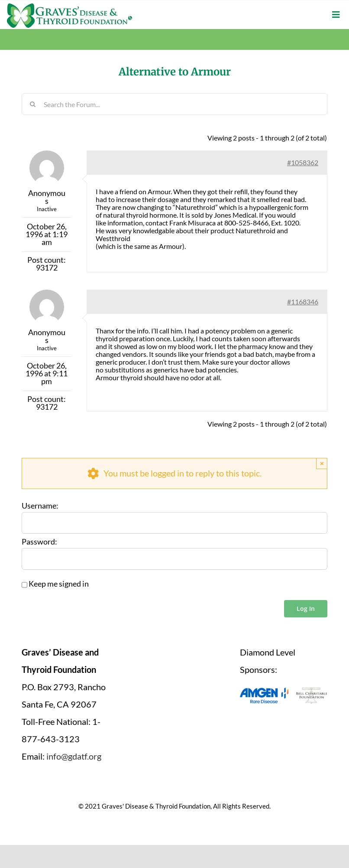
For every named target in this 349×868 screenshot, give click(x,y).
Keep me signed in (59, 584)
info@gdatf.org (74, 756)
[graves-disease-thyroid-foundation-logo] (69, 7)
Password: (39, 542)
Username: (40, 506)
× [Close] (322, 463)
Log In (306, 609)
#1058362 (303, 162)
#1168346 (303, 302)
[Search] (32, 104)
